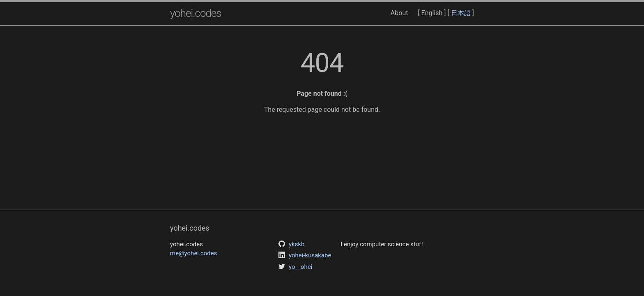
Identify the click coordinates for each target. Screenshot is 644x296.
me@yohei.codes (194, 253)
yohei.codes (196, 13)
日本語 (461, 13)
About (399, 13)
